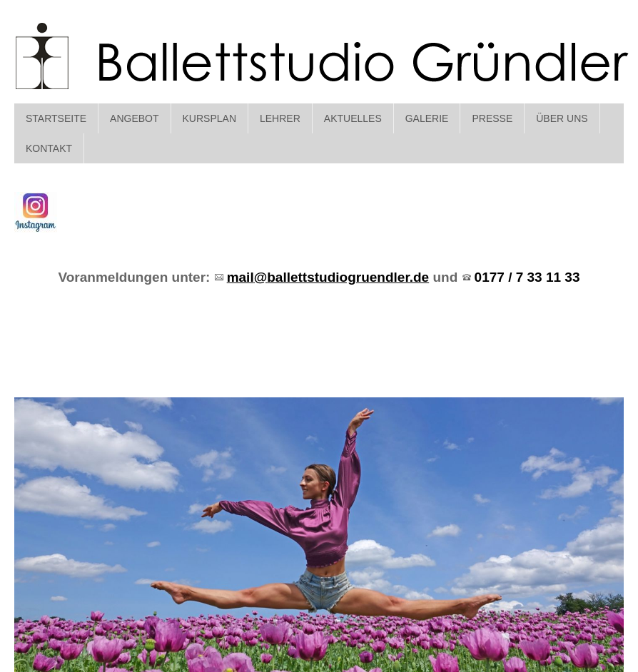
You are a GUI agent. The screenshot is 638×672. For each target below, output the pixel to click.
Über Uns (562, 118)
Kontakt (49, 148)
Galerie (427, 118)
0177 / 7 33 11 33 (527, 277)
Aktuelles (353, 118)
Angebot (134, 118)
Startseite (56, 118)
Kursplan (209, 118)
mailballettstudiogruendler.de (328, 277)
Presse (492, 118)
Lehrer (280, 118)
